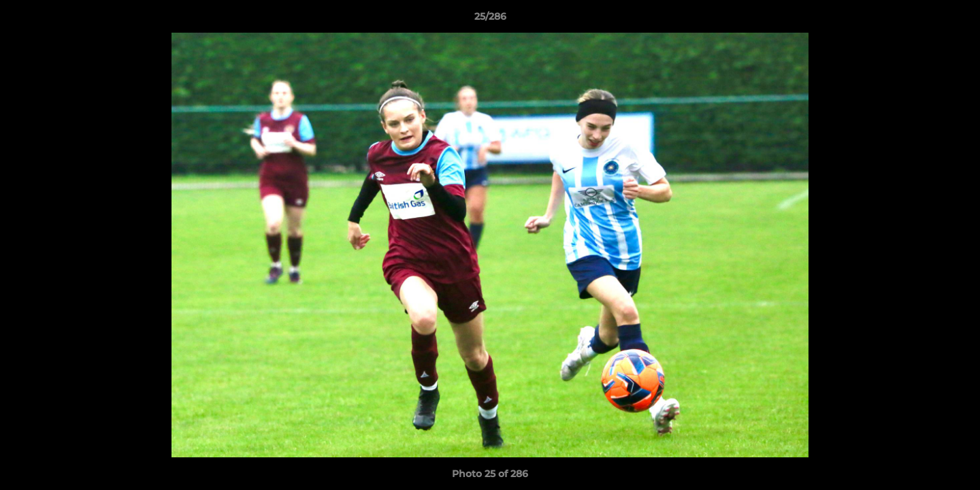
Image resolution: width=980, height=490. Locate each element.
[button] (955, 20)
